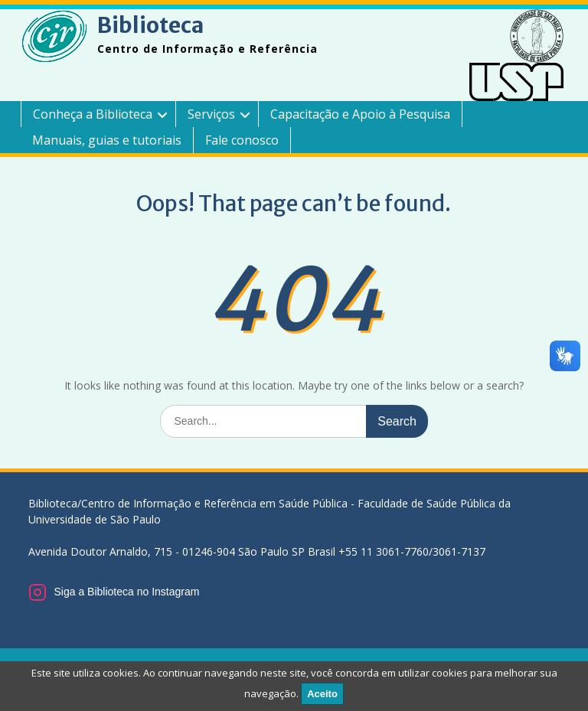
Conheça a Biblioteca (93, 114)
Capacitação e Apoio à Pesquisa (360, 114)
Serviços (211, 114)
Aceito (322, 694)
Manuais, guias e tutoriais (107, 140)
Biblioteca (150, 25)
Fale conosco (242, 140)
